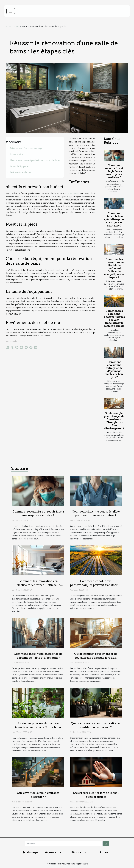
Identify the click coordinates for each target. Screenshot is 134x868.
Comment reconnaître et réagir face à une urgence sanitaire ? (114, 171)
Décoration (79, 852)
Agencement (55, 852)
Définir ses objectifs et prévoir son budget (26, 148)
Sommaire (15, 142)
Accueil (9, 26)
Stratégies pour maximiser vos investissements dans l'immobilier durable (38, 727)
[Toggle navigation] (11, 11)
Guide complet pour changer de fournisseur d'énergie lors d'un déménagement (114, 421)
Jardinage (30, 852)
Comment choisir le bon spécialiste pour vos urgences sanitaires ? (114, 219)
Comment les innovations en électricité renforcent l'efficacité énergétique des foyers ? (114, 268)
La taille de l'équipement (20, 166)
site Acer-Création (72, 193)
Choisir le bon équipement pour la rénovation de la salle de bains (36, 160)
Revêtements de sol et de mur (22, 172)
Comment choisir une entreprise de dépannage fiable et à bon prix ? (114, 370)
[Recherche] (64, 844)
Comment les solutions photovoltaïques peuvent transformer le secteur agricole (114, 318)
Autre (17, 26)
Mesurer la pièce (17, 154)
